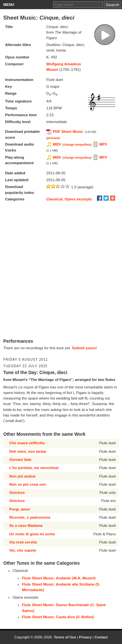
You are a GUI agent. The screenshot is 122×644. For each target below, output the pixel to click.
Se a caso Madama (26, 526)
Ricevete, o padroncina (30, 517)
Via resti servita (23, 542)
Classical (54, 199)
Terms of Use (65, 637)
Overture (17, 493)
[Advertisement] (61, 271)
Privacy (85, 637)
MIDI (57, 144)
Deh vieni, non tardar (28, 451)
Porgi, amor (20, 509)
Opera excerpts (78, 199)
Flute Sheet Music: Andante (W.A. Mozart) (59, 578)
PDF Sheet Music (68, 132)
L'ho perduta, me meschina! (34, 468)
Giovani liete (20, 460)
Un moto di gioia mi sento (32, 534)
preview (53, 138)
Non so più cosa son (27, 484)
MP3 (103, 144)
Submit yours (84, 348)
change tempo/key (77, 144)
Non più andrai (22, 476)
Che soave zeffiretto (27, 443)
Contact (101, 637)
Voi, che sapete (23, 550)
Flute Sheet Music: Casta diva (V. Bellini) (58, 617)
